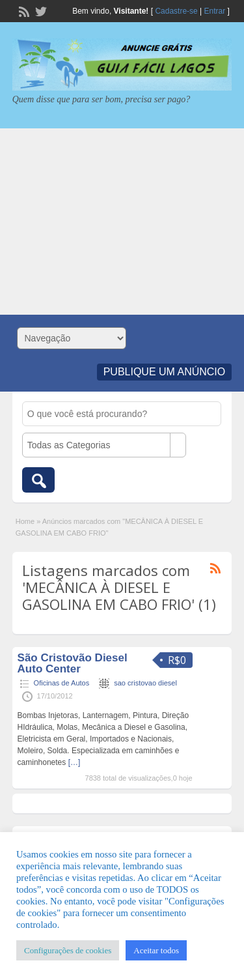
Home (25, 521)
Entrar (215, 11)
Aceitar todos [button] (156, 950)
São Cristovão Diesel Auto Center (73, 663)
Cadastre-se (176, 11)
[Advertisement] (122, 222)
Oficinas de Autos (62, 683)
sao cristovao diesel (145, 683)
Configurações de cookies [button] (68, 950)
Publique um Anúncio (165, 372)
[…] (75, 762)
